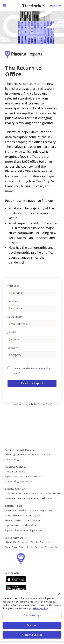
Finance (21, 498)
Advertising (32, 498)
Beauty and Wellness (17, 510)
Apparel (34, 510)
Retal (14, 493)
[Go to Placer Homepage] (29, 56)
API (37, 454)
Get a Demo (27, 454)
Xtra (42, 454)
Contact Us (51, 547)
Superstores (36, 530)
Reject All (32, 625)
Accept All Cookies (32, 635)
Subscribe (56, 6)
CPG (42, 493)
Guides (29, 476)
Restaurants (25, 493)
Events (35, 542)
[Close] (59, 594)
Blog (16, 481)
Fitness (18, 520)
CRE (8, 493)
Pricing (15, 459)
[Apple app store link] (16, 579)
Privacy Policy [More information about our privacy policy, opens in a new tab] (40, 608)
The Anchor (26, 481)
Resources (12, 472)
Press (30, 547)
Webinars (19, 476)
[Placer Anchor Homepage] (33, 6)
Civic (36, 493)
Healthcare (46, 498)
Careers (39, 547)
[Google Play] (16, 588)
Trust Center (19, 547)
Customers (23, 542)
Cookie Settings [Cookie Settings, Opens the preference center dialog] (32, 615)
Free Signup (12, 454)
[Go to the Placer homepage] (21, 558)
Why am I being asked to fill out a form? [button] (33, 404)
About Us (11, 542)
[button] (5, 6)
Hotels (24, 525)
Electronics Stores (23, 515)
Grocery (27, 520)
